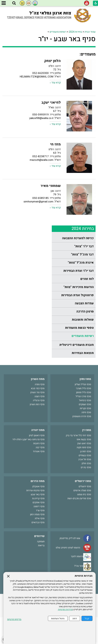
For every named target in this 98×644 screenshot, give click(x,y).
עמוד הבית (46, 32)
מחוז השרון (38, 406)
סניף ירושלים (85, 513)
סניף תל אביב (85, 486)
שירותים (39, 563)
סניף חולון (86, 490)
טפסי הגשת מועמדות (79, 132)
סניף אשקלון (38, 513)
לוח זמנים (87, 84)
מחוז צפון (85, 406)
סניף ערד (40, 537)
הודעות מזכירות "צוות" (79, 92)
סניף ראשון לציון (37, 462)
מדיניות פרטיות (14, 619)
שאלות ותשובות (83, 124)
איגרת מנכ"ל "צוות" (81, 67)
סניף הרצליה (39, 427)
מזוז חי (55, 252)
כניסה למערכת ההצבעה (78, 43)
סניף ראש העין (84, 470)
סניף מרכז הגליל (83, 423)
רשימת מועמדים (83, 141)
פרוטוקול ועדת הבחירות (77, 100)
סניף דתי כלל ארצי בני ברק (78, 462)
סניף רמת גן (86, 478)
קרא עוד (56, 190)
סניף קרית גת (38, 525)
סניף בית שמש (84, 521)
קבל (87, 618)
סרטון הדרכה (85, 116)
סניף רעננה (40, 423)
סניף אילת (40, 545)
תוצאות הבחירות (83, 158)
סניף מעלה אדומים (82, 517)
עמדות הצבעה (84, 108)
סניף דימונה (39, 533)
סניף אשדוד (39, 478)
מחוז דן (87, 457)
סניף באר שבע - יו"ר (29, 43)
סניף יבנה (40, 474)
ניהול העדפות (58, 618)
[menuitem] (74, 43)
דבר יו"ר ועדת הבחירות (79, 75)
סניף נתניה (40, 411)
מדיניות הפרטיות (65, 610)
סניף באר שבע (38, 521)
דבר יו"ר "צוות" (84, 51)
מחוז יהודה (38, 457)
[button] (14, 3)
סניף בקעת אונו (84, 466)
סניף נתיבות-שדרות (35, 517)
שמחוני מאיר (51, 294)
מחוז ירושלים (83, 508)
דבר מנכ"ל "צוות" (82, 59)
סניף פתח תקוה (84, 474)
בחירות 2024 (83, 33)
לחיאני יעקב (51, 210)
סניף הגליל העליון (83, 411)
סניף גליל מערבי (84, 415)
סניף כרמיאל (85, 427)
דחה (75, 618)
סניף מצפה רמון (37, 541)
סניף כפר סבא (38, 415)
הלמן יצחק (52, 169)
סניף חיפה (86, 439)
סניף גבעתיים (85, 482)
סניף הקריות (85, 435)
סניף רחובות (39, 470)
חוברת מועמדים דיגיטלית (77, 149)
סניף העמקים (85, 431)
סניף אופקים (39, 529)
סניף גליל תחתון (84, 419)
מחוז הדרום (38, 508)
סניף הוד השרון (37, 419)
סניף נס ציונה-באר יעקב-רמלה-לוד (28, 466)
